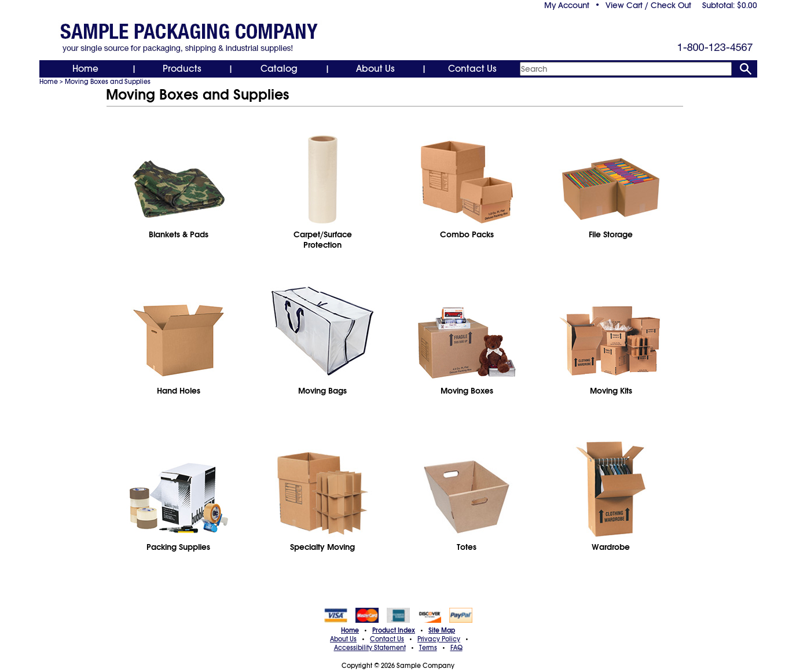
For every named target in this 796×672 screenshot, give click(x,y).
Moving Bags (322, 391)
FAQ (456, 648)
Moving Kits (611, 391)
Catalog (279, 69)
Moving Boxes (467, 391)
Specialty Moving (322, 547)
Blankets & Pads (179, 234)
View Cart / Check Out (648, 5)
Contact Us (472, 69)
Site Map (442, 630)
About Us (375, 69)
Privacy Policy (439, 639)
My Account (567, 5)
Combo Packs (467, 234)
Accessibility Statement (370, 648)
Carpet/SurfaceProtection (323, 240)
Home (85, 69)
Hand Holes (179, 391)
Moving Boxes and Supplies (108, 82)
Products (182, 69)
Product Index (394, 630)
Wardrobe (611, 547)
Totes (467, 547)
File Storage (611, 234)
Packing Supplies (178, 547)
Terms (428, 648)
